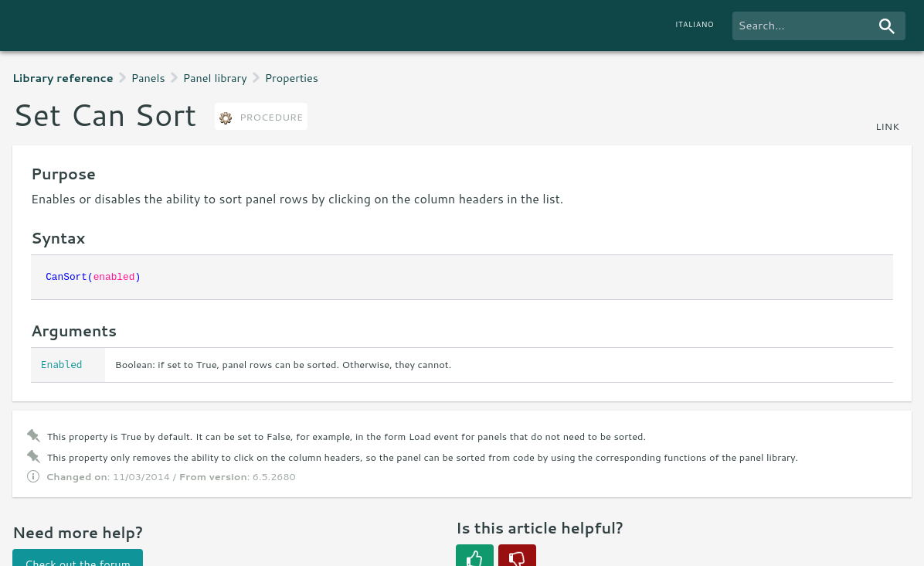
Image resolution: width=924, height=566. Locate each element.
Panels (148, 78)
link (887, 126)
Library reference (63, 78)
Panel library (215, 78)
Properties (292, 78)
